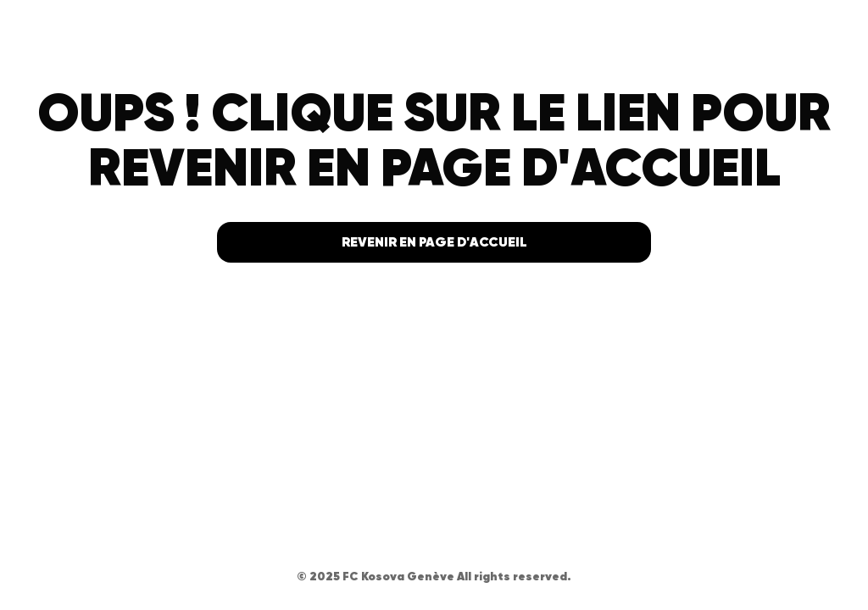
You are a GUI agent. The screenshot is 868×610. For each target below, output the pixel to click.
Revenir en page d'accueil (434, 242)
